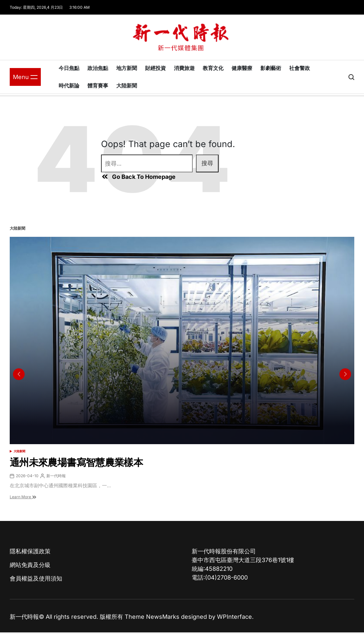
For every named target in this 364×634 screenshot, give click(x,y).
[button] (345, 374)
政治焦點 (98, 68)
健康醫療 (242, 68)
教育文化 (213, 68)
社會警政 (300, 68)
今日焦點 (69, 68)
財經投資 (155, 68)
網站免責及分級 (30, 565)
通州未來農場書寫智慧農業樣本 (76, 462)
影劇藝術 (271, 68)
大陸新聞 (127, 86)
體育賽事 (98, 86)
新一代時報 (56, 476)
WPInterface (234, 617)
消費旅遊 (184, 68)
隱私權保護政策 (30, 551)
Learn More (23, 497)
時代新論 (69, 86)
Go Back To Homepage (138, 177)
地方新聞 (127, 68)
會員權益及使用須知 (36, 578)
